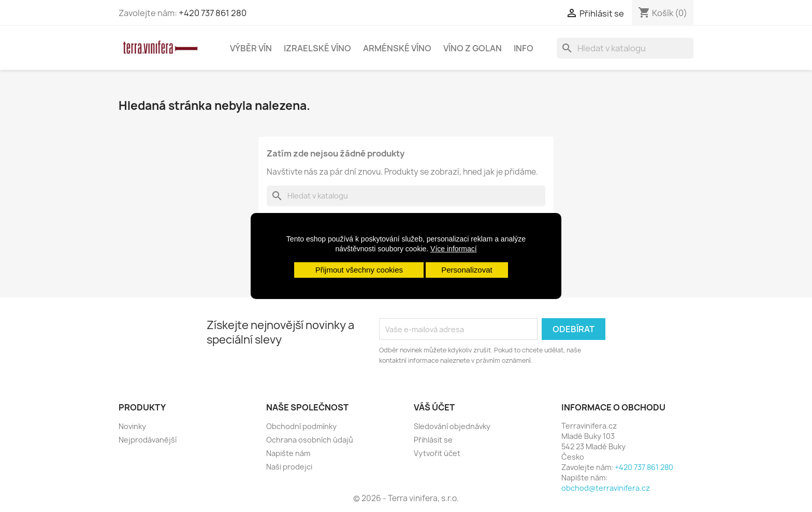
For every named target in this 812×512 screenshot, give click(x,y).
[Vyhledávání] (625, 48)
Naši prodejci (289, 467)
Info (524, 48)
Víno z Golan (473, 48)
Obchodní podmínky (301, 426)
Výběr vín (251, 48)
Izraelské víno (317, 48)
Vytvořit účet (437, 453)
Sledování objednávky (452, 426)
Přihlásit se (433, 440)
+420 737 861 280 (213, 13)
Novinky (132, 426)
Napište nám (288, 453)
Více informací (453, 249)
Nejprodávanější (148, 440)
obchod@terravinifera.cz (606, 488)
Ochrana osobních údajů (310, 440)
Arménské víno (397, 48)
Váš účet (434, 407)
